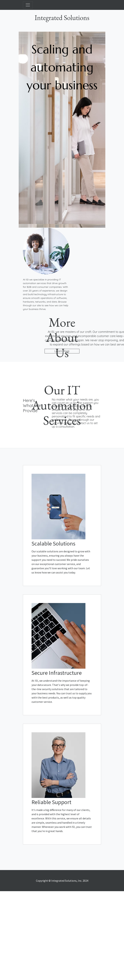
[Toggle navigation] (28, 5)
